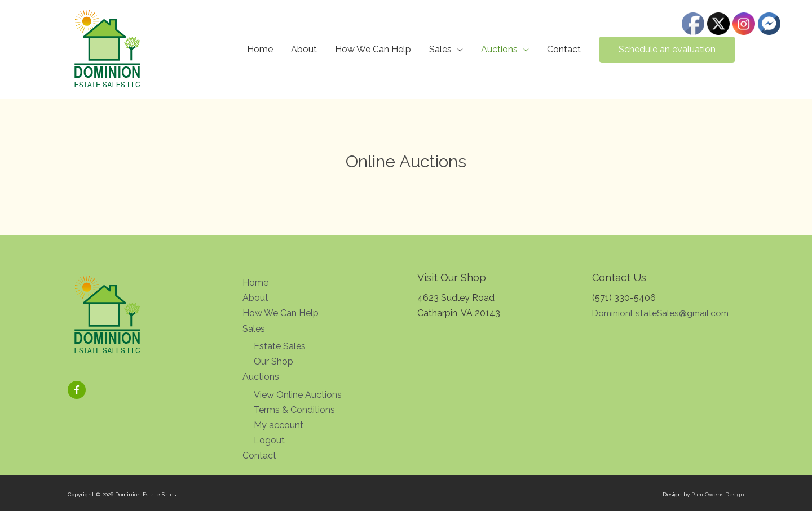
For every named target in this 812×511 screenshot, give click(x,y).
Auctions (499, 49)
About (304, 49)
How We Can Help (373, 49)
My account (279, 425)
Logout (269, 440)
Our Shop (273, 361)
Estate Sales (280, 346)
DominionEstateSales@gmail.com (663, 313)
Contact (564, 49)
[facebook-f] (78, 390)
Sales (440, 49)
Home (260, 49)
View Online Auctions (298, 394)
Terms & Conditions (294, 409)
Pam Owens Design (718, 494)
